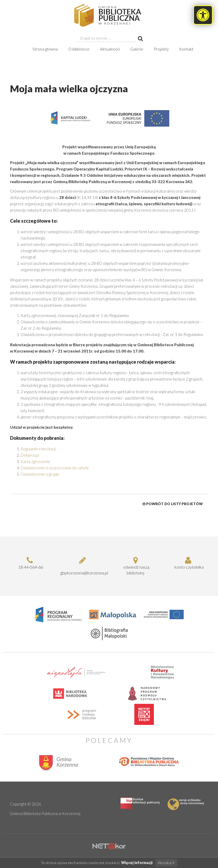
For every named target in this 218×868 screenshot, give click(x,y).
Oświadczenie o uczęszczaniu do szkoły (55, 468)
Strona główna (45, 49)
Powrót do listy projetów (173, 504)
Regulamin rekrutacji (38, 449)
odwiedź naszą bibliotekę (135, 566)
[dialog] (109, 306)
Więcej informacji (137, 863)
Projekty (161, 49)
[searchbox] (106, 38)
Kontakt (186, 49)
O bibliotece (79, 49)
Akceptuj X (166, 863)
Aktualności (110, 49)
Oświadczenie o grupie (40, 474)
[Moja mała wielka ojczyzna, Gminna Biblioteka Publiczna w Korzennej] (109, 15)
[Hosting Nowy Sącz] (109, 846)
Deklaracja (30, 455)
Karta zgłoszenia (35, 461)
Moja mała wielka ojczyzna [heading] (69, 89)
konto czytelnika (188, 563)
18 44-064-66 (30, 563)
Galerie (137, 49)
